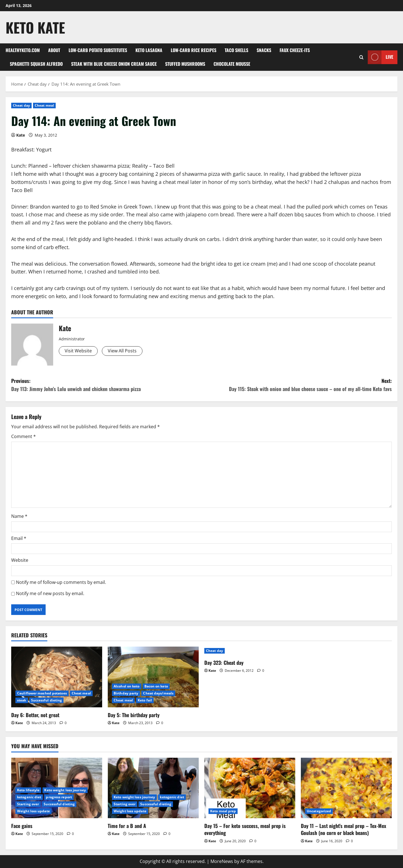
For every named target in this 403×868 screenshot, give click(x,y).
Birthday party (126, 693)
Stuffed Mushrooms (185, 64)
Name (19, 516)
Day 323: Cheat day (224, 663)
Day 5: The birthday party (134, 715)
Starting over (28, 804)
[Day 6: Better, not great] (57, 677)
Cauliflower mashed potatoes (42, 693)
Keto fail (145, 700)
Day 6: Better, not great (35, 715)
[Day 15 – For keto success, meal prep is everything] (250, 788)
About (54, 50)
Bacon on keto (156, 686)
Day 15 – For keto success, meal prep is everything (245, 829)
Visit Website (78, 351)
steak (22, 700)
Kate (21, 135)
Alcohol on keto (127, 686)
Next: (297, 385)
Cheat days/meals (158, 693)
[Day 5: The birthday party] (153, 677)
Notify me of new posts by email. (50, 593)
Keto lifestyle (28, 790)
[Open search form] (361, 57)
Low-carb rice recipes (194, 50)
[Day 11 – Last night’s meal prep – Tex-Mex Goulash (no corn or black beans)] (346, 788)
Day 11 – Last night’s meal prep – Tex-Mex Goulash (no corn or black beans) (344, 829)
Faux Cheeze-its (295, 50)
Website (20, 560)
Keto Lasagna (149, 50)
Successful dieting (47, 700)
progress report (59, 797)
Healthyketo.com (23, 50)
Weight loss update (33, 811)
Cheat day (21, 105)
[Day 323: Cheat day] (250, 651)
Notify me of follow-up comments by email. (61, 582)
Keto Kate (35, 27)
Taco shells (236, 50)
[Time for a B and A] (153, 788)
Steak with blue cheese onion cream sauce (114, 64)
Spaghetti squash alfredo (36, 64)
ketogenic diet (29, 797)
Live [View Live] (380, 57)
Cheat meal (44, 105)
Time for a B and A (127, 826)
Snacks (264, 50)
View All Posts (122, 351)
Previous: (106, 385)
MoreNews (222, 861)
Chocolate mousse (232, 64)
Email (19, 538)
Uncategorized (319, 811)
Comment (24, 436)
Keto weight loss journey (65, 790)
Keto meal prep (223, 811)
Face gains (22, 826)
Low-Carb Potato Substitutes (98, 50)
